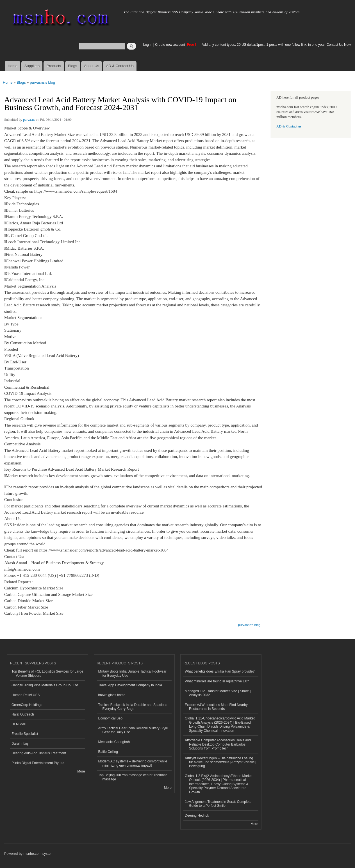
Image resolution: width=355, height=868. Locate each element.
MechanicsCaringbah (114, 742)
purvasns (29, 120)
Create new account (170, 45)
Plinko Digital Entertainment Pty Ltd (38, 763)
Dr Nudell (19, 724)
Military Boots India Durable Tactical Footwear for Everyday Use (132, 673)
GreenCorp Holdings (27, 705)
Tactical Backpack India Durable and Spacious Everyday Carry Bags (133, 707)
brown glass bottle (112, 695)
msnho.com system (38, 854)
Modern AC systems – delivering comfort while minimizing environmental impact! (133, 763)
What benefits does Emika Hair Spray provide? (220, 671)
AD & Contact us (289, 126)
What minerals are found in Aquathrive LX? (217, 681)
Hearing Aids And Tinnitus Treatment (39, 753)
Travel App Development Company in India (130, 685)
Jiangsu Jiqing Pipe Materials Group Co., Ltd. (45, 685)
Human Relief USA (26, 695)
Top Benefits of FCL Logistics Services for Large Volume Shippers (47, 673)
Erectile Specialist (25, 734)
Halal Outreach (23, 714)
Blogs (73, 66)
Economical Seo (111, 718)
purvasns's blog (42, 82)
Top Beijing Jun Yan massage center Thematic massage (133, 777)
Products (54, 66)
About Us (91, 66)
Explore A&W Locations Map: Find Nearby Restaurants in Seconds (216, 707)
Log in (148, 45)
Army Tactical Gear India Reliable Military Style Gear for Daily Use (133, 730)
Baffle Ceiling (108, 752)
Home (12, 66)
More (81, 771)
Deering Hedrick (197, 815)
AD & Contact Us (120, 66)
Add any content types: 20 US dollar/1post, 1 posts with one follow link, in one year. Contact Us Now (276, 45)
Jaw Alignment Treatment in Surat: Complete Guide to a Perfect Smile (218, 804)
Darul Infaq (20, 744)
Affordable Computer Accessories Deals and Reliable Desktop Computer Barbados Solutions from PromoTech (218, 744)
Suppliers (32, 66)
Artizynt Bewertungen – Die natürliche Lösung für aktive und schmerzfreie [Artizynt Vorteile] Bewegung (220, 762)
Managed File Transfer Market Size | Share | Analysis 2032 (218, 693)
